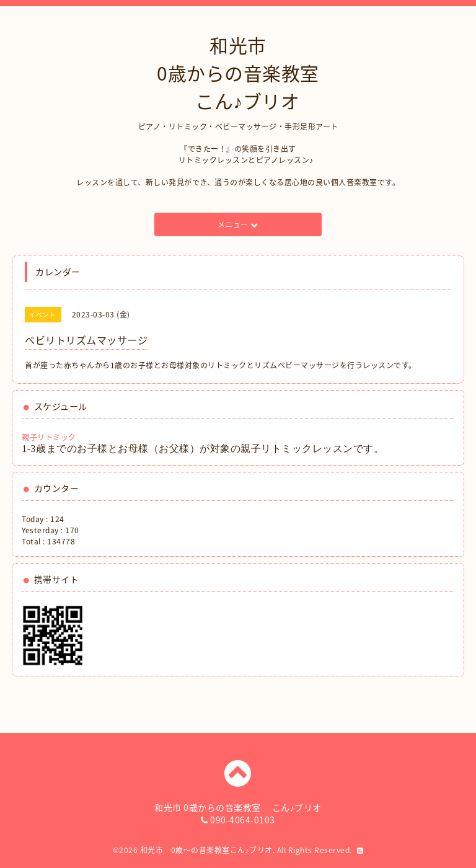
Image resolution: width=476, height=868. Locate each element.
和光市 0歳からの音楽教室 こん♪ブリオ (238, 73)
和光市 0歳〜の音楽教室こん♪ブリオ (206, 850)
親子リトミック (49, 437)
